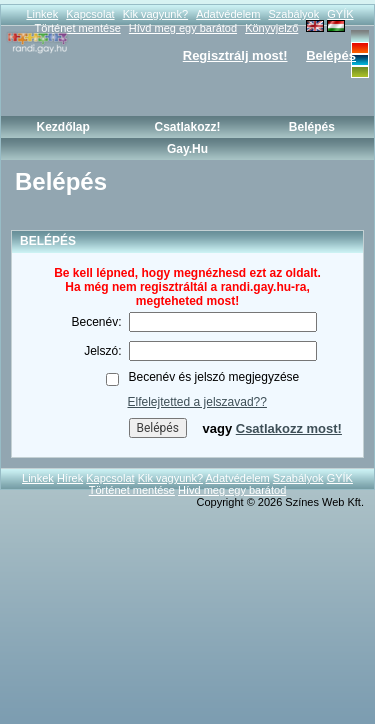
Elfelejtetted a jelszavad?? (197, 402)
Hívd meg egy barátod (232, 490)
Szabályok (293, 14)
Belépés (331, 55)
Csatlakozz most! (289, 428)
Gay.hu (187, 149)
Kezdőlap (62, 127)
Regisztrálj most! (235, 55)
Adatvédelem (228, 14)
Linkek (42, 14)
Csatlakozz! (187, 127)
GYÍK (340, 14)
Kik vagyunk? (155, 14)
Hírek (70, 478)
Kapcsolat (90, 14)
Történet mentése (132, 490)
